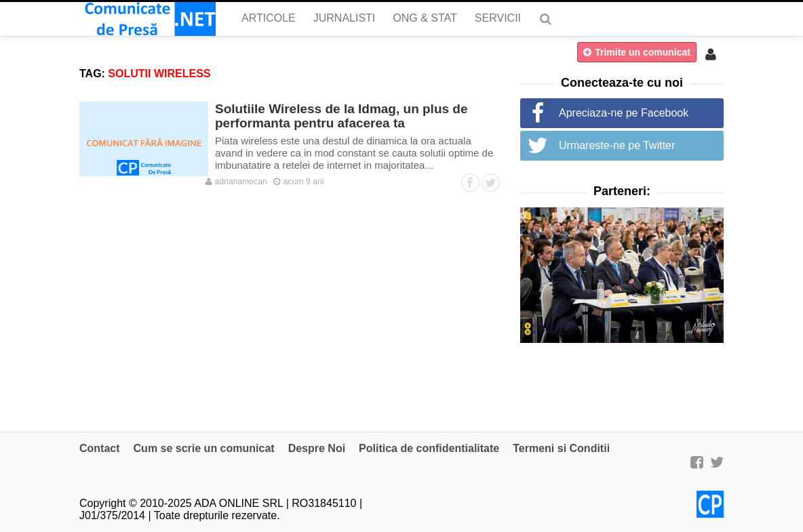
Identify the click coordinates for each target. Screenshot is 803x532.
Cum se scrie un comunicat (204, 448)
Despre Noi (317, 448)
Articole (269, 18)
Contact (100, 448)
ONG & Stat (425, 18)
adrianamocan (236, 182)
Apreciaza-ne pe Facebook (624, 113)
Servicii (498, 18)
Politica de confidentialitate (429, 448)
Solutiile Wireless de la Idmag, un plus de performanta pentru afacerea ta (341, 116)
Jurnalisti (345, 18)
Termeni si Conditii (561, 448)
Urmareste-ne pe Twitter (617, 145)
